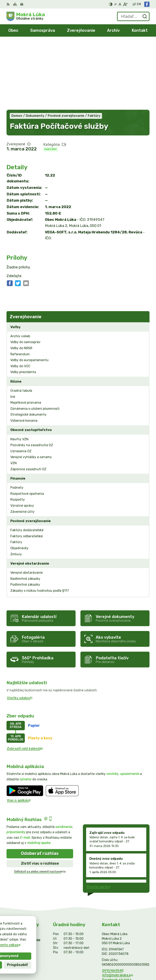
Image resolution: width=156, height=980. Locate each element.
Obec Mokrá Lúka (135, 964)
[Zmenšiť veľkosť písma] (116, 4)
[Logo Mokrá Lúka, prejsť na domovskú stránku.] (26, 16)
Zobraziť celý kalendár (25, 681)
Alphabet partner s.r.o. (131, 958)
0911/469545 (113, 903)
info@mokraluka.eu (118, 908)
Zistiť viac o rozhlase (40, 796)
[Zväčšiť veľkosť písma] (125, 4)
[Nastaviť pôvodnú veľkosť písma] (120, 4)
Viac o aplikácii (19, 733)
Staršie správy (98, 820)
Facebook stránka (117, 912)
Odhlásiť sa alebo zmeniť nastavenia (40, 804)
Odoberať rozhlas (40, 786)
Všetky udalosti (20, 631)
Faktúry (51, 82)
